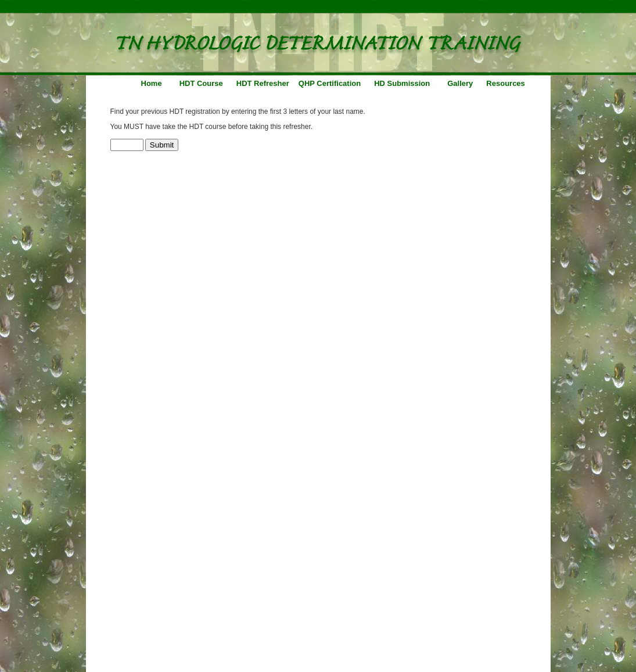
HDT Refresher (263, 83)
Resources (505, 83)
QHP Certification (330, 83)
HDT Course (201, 83)
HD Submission (402, 83)
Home (152, 83)
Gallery (460, 83)
